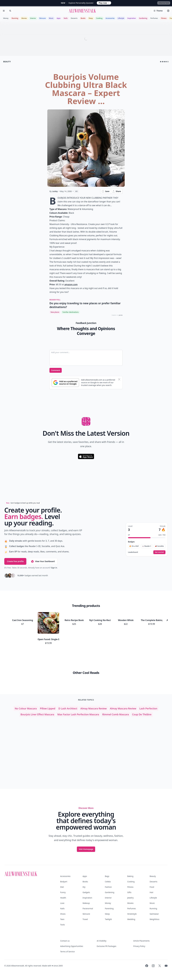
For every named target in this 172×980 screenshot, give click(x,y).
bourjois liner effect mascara (37, 714)
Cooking (99, 18)
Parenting (109, 908)
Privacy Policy (139, 946)
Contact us (65, 941)
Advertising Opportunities (72, 946)
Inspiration (132, 18)
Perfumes (154, 18)
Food (152, 887)
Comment (56, 370)
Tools (62, 925)
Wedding (131, 919)
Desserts (74, 18)
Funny (63, 892)
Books (83, 18)
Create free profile (15, 561)
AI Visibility (102, 941)
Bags (107, 876)
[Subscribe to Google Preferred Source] (65, 383)
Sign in (54, 568)
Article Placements (141, 941)
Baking (130, 876)
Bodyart (64, 882)
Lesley (55, 191)
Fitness (164, 18)
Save (105, 191)
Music (51, 18)
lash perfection (148, 708)
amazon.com (71, 284)
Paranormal (88, 908)
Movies (24, 18)
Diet (62, 887)
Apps (59, 18)
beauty (7, 62)
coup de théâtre (142, 714)
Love (62, 903)
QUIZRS (121, 315)
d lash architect (68, 708)
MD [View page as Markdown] (76, 191)
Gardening (143, 18)
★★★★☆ (164, 62)
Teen (62, 919)
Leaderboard (133, 552)
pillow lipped (48, 708)
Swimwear (154, 914)
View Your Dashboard (43, 561)
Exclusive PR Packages (106, 946)
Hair (152, 892)
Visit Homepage (86, 849)
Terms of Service (67, 952)
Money (6, 18)
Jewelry (130, 898)
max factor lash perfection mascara (78, 714)
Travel (85, 919)
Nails (66, 18)
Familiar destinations (71, 312)
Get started (159, 552)
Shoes (63, 914)
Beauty (153, 876)
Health (63, 898)
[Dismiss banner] (119, 379)
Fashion (108, 887)
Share (117, 191)
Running (15, 18)
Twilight (108, 919)
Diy (84, 887)
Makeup (86, 903)
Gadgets (86, 892)
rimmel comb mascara (116, 714)
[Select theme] (158, 11)
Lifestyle (121, 18)
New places (55, 312)
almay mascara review (94, 708)
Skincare (43, 18)
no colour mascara (26, 708)
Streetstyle (132, 914)
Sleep (91, 18)
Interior (33, 18)
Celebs (108, 882)
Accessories (110, 18)
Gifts (129, 892)
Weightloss (155, 919)
